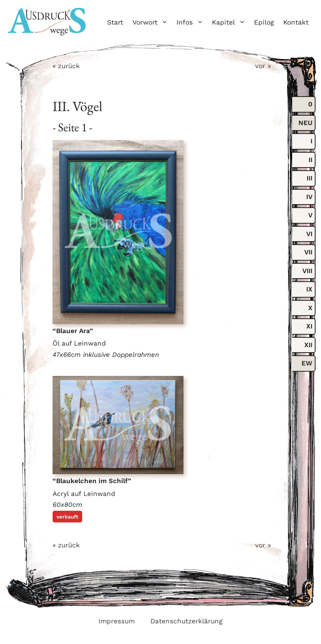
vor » (263, 66)
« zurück (66, 66)
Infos (192, 22)
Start (115, 22)
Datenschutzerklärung (186, 621)
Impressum (117, 621)
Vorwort (152, 22)
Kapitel (231, 22)
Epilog (264, 22)
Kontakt (296, 22)
